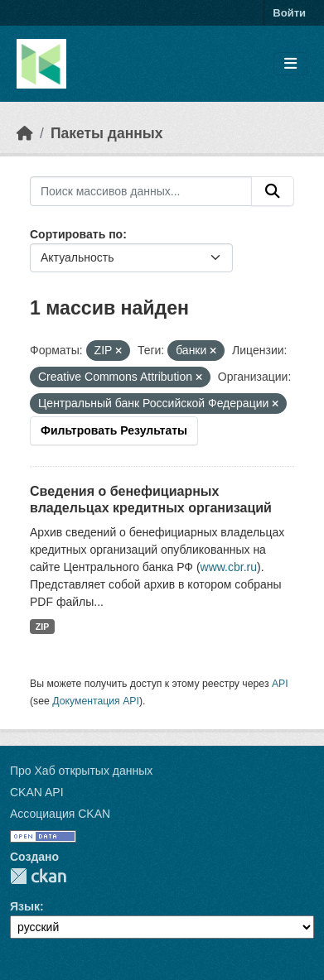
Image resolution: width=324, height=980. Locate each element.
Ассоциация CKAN (60, 814)
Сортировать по (76, 234)
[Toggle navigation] (290, 64)
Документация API (96, 701)
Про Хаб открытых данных (81, 771)
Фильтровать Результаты (114, 430)
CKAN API (37, 792)
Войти (289, 13)
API (280, 684)
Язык (25, 906)
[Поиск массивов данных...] (141, 191)
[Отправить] (273, 191)
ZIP (42, 627)
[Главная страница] (25, 133)
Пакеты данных (107, 133)
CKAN (38, 876)
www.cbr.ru (229, 567)
